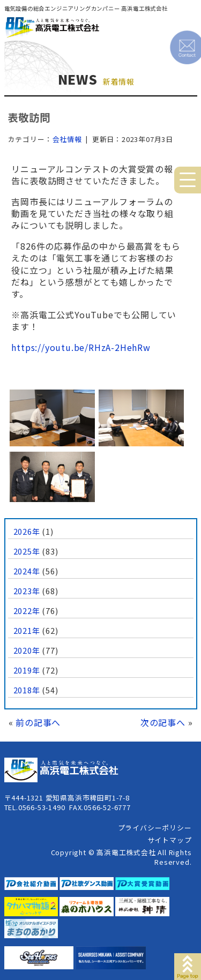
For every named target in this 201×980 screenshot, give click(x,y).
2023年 (27, 591)
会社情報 (67, 139)
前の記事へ (38, 722)
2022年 (27, 611)
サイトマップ (170, 840)
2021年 (27, 630)
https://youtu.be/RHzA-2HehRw (81, 347)
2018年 (27, 690)
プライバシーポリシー (155, 828)
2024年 (27, 571)
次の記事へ (163, 722)
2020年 (27, 650)
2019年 (27, 670)
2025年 (27, 551)
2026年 (27, 531)
